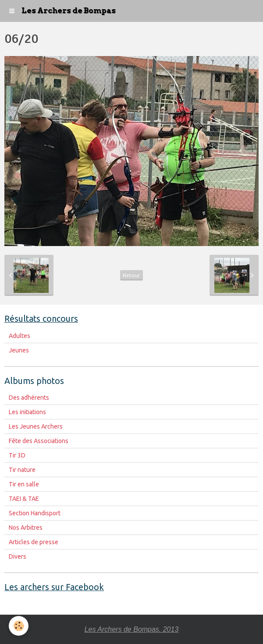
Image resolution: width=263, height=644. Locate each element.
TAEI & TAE (24, 499)
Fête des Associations (39, 441)
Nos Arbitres (26, 528)
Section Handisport (35, 513)
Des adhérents (29, 398)
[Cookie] (19, 626)
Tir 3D (17, 455)
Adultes (20, 336)
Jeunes (19, 350)
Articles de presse (34, 542)
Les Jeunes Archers (36, 426)
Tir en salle (24, 484)
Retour (131, 275)
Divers (18, 556)
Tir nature (22, 470)
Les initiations (27, 412)
